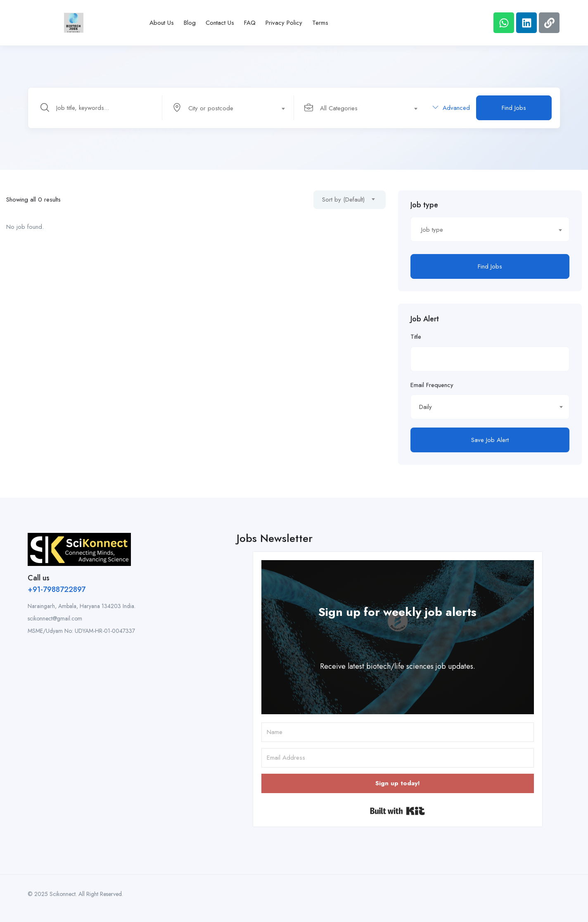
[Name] (398, 732)
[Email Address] (398, 758)
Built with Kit (397, 811)
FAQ (250, 23)
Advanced (451, 108)
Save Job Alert (490, 440)
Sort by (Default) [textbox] (343, 200)
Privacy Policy (284, 23)
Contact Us (220, 23)
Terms (320, 23)
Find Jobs (514, 108)
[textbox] (228, 108)
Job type (424, 205)
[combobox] (233, 108)
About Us (162, 23)
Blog (190, 23)
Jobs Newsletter (275, 538)
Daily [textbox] (426, 407)
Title (416, 337)
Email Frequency (432, 385)
